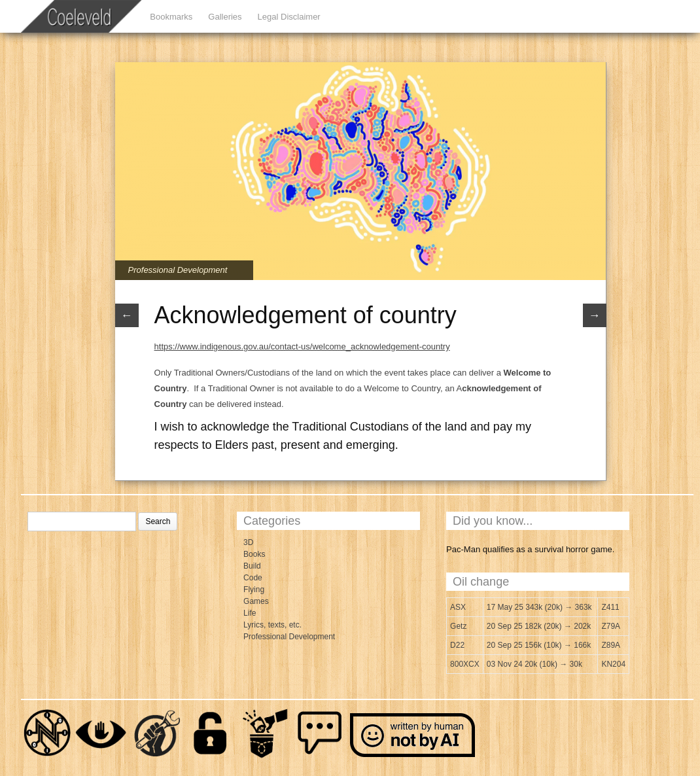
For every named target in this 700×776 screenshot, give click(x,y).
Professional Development (178, 270)
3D (248, 542)
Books (254, 554)
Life (250, 613)
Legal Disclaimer (289, 17)
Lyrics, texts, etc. (272, 625)
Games (256, 601)
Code (253, 578)
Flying (254, 590)
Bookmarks (171, 17)
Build (252, 566)
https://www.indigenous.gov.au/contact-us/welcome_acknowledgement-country (302, 346)
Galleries (225, 17)
